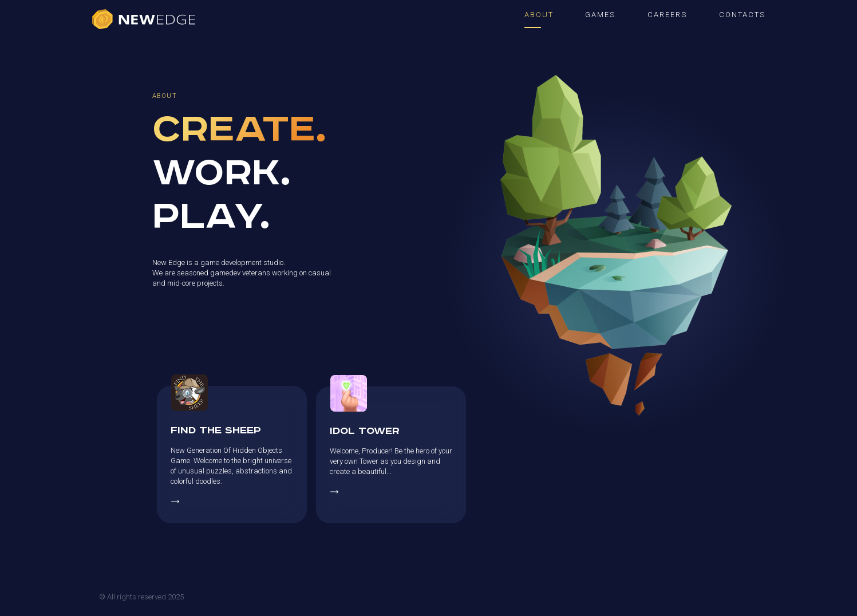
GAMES (600, 15)
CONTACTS (742, 15)
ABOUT (539, 15)
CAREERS (667, 15)
